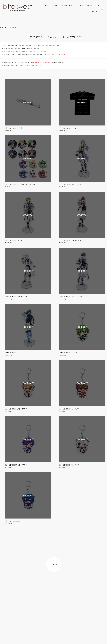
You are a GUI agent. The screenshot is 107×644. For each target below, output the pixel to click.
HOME (46, 6)
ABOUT (80, 6)
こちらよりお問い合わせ (58, 54)
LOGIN (95, 11)
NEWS (55, 6)
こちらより (44, 46)
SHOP (90, 6)
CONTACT (100, 6)
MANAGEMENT (67, 6)
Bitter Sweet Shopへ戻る (10, 27)
